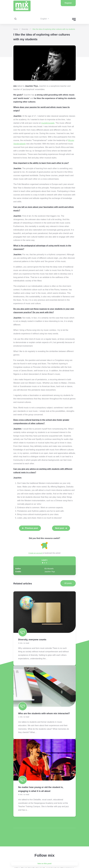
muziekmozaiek (48, 123)
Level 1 (44, 560)
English (44, 19)
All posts (68, 583)
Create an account (36, 553)
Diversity (25, 29)
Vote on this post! (44, 864)
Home (16, 29)
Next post (59, 528)
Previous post (32, 528)
